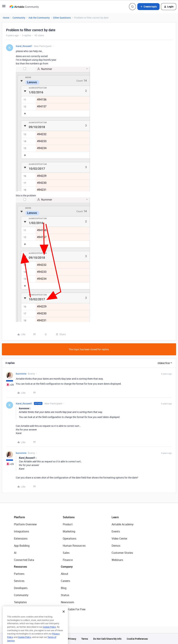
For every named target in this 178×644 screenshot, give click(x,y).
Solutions (69, 517)
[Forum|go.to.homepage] (24, 7)
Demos (116, 546)
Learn (115, 517)
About (65, 574)
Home (6, 18)
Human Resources (74, 546)
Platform (19, 517)
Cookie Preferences (137, 639)
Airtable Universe (24, 609)
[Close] (64, 617)
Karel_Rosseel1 (24, 46)
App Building (22, 546)
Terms (85, 639)
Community (19, 18)
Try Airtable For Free (73, 609)
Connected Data (24, 560)
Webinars (117, 560)
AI (15, 553)
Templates (20, 602)
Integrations (21, 531)
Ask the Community (39, 18)
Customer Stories (122, 553)
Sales (66, 553)
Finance (68, 560)
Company (67, 567)
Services (19, 581)
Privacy (72, 639)
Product (68, 524)
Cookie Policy (49, 633)
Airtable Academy (123, 524)
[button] (4, 7)
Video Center (119, 539)
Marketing (69, 531)
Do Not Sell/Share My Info (107, 639)
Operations (70, 539)
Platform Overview (25, 524)
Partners (19, 574)
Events (116, 531)
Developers (21, 588)
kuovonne (21, 374)
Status (65, 595)
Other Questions (62, 18)
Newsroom (67, 602)
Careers (65, 581)
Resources (20, 567)
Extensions (21, 539)
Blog (64, 588)
